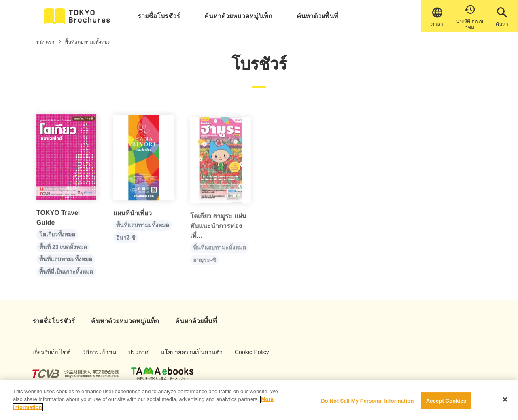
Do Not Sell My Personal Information (367, 405)
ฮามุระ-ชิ (205, 267)
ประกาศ (136, 352)
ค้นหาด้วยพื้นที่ (317, 16)
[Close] (505, 404)
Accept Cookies (446, 405)
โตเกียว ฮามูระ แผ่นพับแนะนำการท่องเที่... (218, 233)
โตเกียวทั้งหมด (57, 238)
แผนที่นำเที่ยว (133, 217)
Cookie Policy (246, 352)
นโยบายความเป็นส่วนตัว (179, 352)
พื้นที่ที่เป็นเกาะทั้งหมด (66, 275)
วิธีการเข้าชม (94, 352)
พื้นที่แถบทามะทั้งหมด (66, 263)
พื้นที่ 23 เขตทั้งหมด (63, 250)
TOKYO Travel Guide (58, 221)
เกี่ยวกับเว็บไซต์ (45, 352)
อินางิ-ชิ (126, 242)
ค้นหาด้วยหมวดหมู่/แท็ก (238, 16)
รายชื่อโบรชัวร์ (159, 16)
